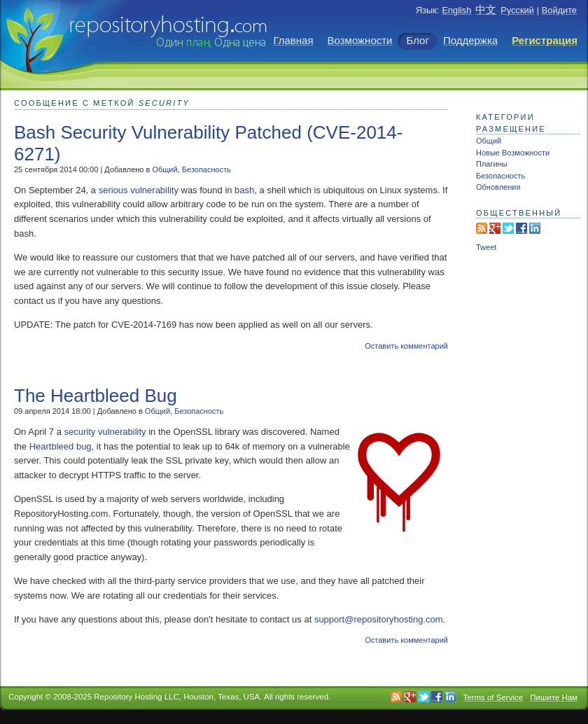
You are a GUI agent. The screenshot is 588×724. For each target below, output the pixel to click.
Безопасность (206, 169)
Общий (164, 169)
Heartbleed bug (61, 446)
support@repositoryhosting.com (379, 619)
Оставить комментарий (406, 346)
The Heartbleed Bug (96, 396)
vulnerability (154, 190)
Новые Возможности (513, 153)
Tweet (486, 247)
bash (244, 190)
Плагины (492, 164)
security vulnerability (105, 432)
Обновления (498, 187)
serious (113, 190)
